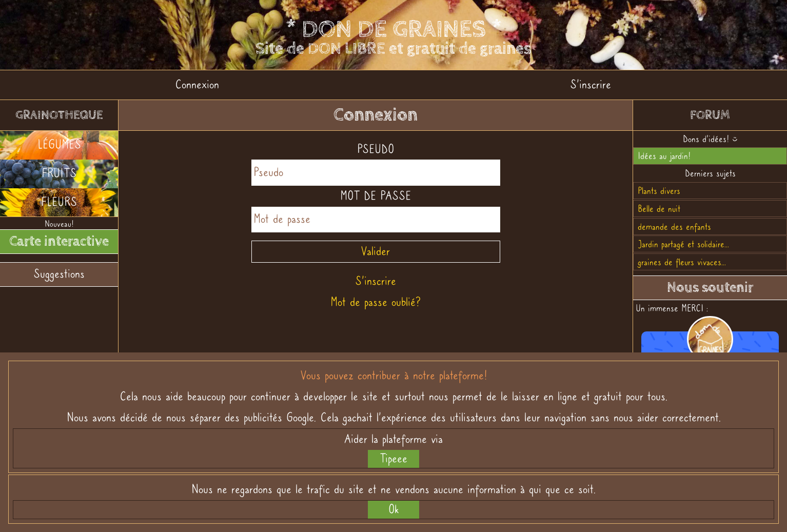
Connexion (197, 84)
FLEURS (59, 202)
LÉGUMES (59, 144)
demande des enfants (674, 226)
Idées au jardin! (664, 156)
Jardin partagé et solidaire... (683, 244)
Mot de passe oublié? (376, 302)
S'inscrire (591, 84)
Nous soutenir (710, 287)
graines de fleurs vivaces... (682, 262)
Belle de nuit (659, 209)
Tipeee (394, 458)
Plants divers (659, 191)
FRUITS (59, 173)
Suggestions (59, 274)
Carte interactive (59, 241)
